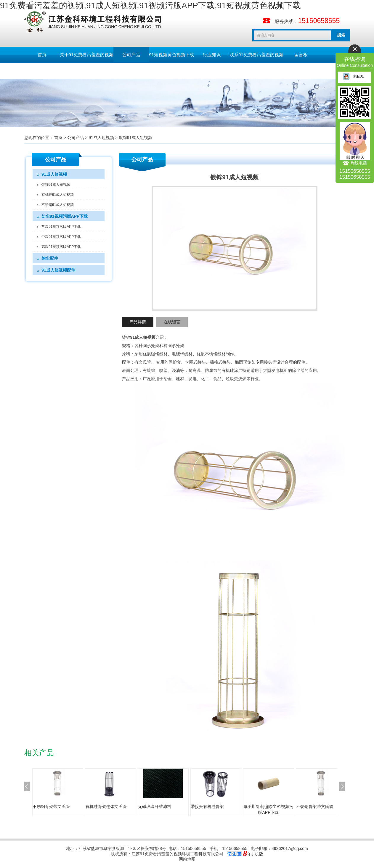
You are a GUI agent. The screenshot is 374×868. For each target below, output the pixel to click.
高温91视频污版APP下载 (61, 247)
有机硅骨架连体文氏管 (106, 806)
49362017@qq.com (290, 848)
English (42, 71)
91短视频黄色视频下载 (171, 55)
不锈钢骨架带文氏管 (51, 806)
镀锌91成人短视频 (136, 138)
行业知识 (212, 55)
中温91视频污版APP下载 (61, 237)
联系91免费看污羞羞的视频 (256, 55)
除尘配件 (50, 258)
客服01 (353, 76)
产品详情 (138, 322)
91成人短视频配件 (58, 270)
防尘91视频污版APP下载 (65, 216)
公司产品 (131, 55)
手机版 (257, 854)
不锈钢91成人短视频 (58, 205)
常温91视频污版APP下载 (61, 227)
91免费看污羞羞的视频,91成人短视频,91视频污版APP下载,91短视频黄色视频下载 (150, 5)
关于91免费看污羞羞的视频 (87, 55)
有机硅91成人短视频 (58, 195)
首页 (42, 55)
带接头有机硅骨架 (207, 806)
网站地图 (187, 859)
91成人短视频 (101, 138)
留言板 (301, 55)
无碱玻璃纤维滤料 (155, 806)
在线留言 (172, 322)
